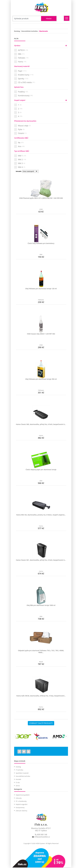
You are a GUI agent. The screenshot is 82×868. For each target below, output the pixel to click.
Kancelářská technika (30, 31)
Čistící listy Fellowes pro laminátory (41, 243)
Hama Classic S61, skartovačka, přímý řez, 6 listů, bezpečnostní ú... (41, 560)
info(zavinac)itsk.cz (41, 837)
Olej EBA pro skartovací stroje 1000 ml (41, 605)
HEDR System (40, 844)
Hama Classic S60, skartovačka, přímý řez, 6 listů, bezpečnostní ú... (41, 424)
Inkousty (19, 799)
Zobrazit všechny (22, 811)
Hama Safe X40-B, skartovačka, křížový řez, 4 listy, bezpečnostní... (41, 696)
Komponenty (20, 808)
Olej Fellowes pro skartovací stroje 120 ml (41, 289)
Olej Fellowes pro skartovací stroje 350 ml (41, 379)
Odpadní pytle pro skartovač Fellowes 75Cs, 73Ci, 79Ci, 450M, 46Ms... (41, 651)
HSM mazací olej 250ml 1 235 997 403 (41, 334)
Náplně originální (22, 805)
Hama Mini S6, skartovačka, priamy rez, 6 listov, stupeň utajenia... (41, 515)
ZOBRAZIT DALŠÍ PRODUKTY (41, 723)
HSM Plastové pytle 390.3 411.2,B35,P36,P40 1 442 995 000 (41, 198)
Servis (18, 786)
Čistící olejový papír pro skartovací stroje (41, 470)
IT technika (20, 770)
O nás (18, 783)
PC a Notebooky (21, 802)
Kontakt (18, 780)
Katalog (17, 31)
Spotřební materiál (22, 774)
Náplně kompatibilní (23, 795)
